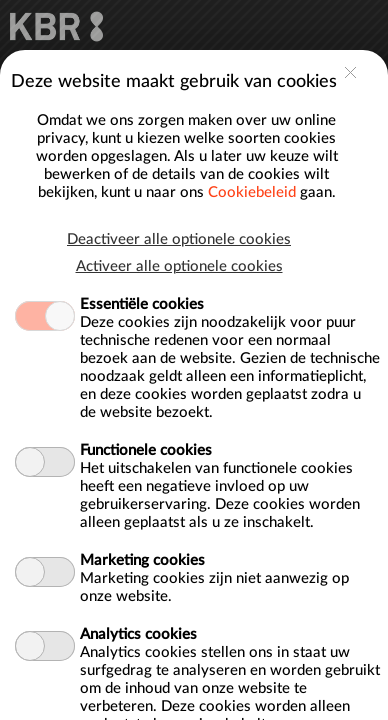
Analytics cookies (138, 444)
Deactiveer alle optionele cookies (179, 49)
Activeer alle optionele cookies (179, 76)
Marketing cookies (142, 370)
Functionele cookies (146, 260)
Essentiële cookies (142, 114)
